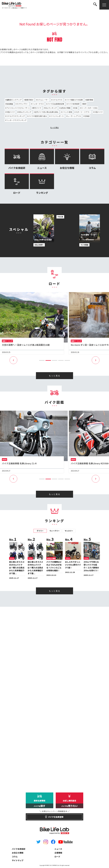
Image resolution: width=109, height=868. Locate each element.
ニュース (42, 159)
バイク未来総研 (74, 104)
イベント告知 (67, 112)
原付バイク (37, 108)
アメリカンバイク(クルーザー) (18, 108)
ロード (17, 184)
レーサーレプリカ (74, 116)
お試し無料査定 (69, 804)
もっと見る (54, 128)
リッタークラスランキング (16, 120)
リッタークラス (38, 104)
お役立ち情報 (67, 159)
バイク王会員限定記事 (56, 104)
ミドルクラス (57, 100)
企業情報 (58, 853)
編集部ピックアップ (14, 100)
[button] (42, 360)
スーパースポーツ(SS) (89, 108)
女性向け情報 (65, 108)
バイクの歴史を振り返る (38, 116)
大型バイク (98, 112)
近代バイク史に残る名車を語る (47, 112)
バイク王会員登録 (55, 816)
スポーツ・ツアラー (83, 112)
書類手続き (29, 100)
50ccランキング (51, 108)
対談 (76, 108)
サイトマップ (84, 52)
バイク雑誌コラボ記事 (74, 100)
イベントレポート (57, 116)
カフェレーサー (43, 100)
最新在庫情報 (40, 804)
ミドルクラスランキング (16, 116)
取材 (85, 104)
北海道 (87, 116)
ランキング (42, 184)
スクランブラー (23, 104)
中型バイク (11, 112)
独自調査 (10, 104)
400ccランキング (25, 112)
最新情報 (90, 100)
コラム (92, 159)
